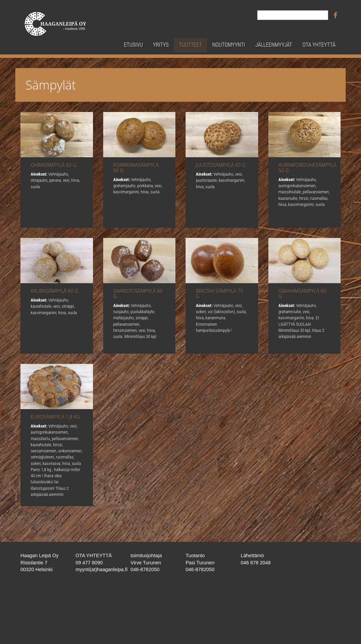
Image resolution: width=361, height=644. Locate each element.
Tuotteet (190, 45)
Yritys (161, 45)
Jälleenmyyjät (273, 45)
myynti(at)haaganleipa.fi (102, 569)
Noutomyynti (229, 45)
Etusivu (134, 45)
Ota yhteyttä (319, 45)
